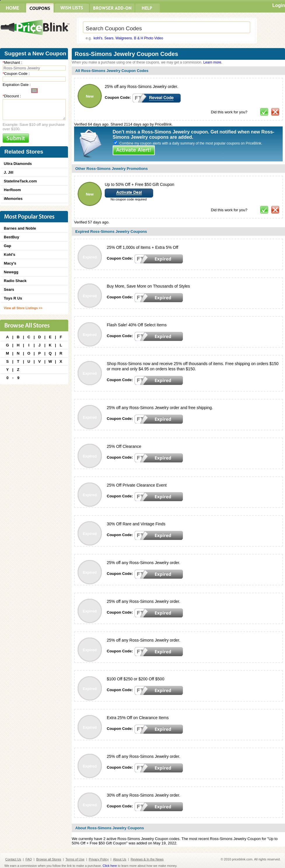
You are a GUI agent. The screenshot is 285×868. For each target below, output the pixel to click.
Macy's (10, 263)
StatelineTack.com (20, 181)
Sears (109, 38)
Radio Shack (15, 281)
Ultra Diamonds (18, 164)
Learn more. (213, 62)
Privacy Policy (99, 859)
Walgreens (124, 38)
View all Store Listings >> (23, 308)
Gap (7, 246)
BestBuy (12, 237)
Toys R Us (13, 298)
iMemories (13, 199)
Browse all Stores (49, 859)
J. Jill (9, 172)
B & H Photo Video (148, 38)
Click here (110, 866)
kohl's (98, 38)
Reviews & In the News (147, 859)
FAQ (29, 859)
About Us (120, 859)
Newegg (11, 272)
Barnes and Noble (20, 228)
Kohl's (9, 255)
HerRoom (12, 190)
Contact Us (13, 859)
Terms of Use (75, 859)
